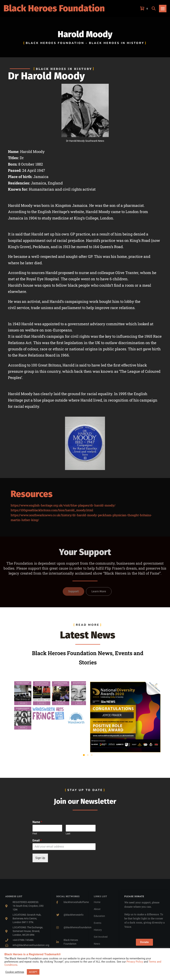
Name (37, 822)
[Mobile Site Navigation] (163, 9)
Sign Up (40, 858)
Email (37, 840)
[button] (154, 8)
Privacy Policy (135, 962)
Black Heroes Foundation (54, 8)
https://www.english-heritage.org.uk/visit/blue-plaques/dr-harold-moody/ (63, 505)
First (35, 834)
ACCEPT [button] (33, 972)
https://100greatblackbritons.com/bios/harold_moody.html (52, 510)
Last (68, 834)
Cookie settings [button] (15, 972)
